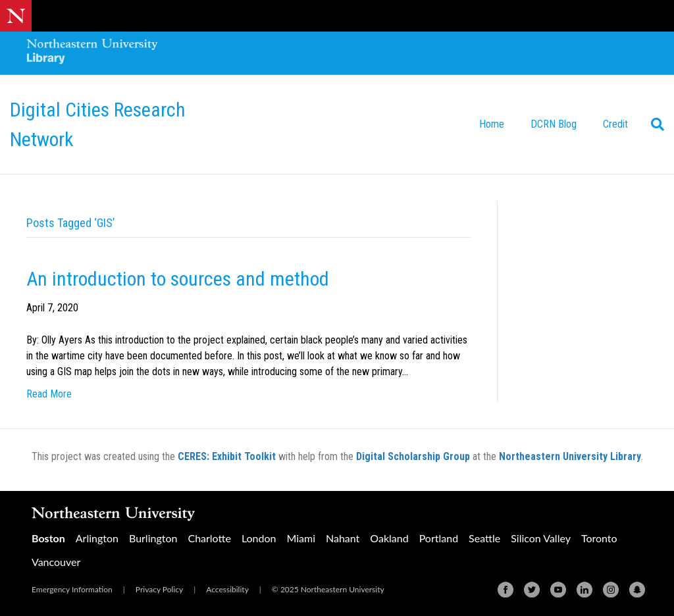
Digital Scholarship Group (413, 456)
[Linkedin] (584, 590)
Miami (301, 538)
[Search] (653, 124)
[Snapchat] (637, 590)
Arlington (97, 538)
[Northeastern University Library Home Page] (92, 53)
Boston (48, 538)
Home (492, 124)
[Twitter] (532, 590)
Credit (615, 124)
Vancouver (56, 562)
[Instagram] (611, 590)
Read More (49, 394)
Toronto (599, 538)
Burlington (153, 538)
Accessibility (227, 589)
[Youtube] (558, 590)
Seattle (484, 538)
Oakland (389, 538)
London (259, 538)
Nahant (343, 538)
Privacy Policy (159, 589)
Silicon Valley (541, 538)
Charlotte (209, 538)
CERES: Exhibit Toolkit (227, 456)
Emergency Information (72, 589)
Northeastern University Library (570, 456)
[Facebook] (505, 590)
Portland (439, 538)
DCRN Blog (554, 124)
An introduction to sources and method (178, 279)
